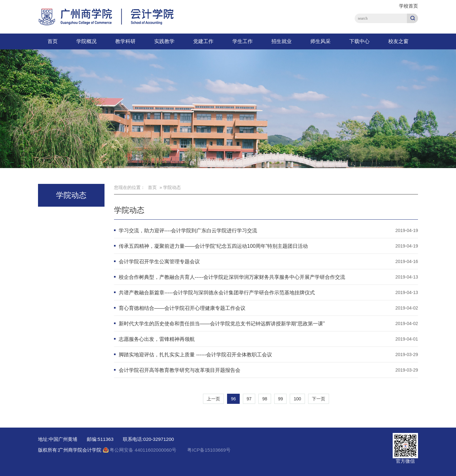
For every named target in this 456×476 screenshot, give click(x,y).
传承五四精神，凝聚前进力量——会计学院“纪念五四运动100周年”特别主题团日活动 (213, 246)
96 (233, 399)
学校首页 (408, 6)
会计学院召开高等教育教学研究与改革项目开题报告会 (180, 370)
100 (297, 399)
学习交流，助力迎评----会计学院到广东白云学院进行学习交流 (188, 231)
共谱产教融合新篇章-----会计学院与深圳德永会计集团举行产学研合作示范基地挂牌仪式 (217, 293)
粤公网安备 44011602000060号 (144, 450)
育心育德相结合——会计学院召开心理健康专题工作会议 (182, 308)
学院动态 (129, 210)
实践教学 (164, 41)
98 (265, 399)
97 (249, 399)
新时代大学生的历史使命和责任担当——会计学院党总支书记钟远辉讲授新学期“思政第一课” (222, 324)
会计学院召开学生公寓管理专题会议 (159, 262)
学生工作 (243, 41)
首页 (53, 41)
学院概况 (86, 41)
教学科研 (125, 41)
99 (281, 399)
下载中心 (359, 41)
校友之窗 (398, 41)
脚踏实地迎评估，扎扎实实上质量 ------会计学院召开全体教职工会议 (195, 355)
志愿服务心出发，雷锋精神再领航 (157, 339)
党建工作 (203, 41)
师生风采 (320, 41)
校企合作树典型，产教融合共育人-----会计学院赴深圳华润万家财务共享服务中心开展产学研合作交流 (232, 277)
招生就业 (282, 41)
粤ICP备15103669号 (209, 450)
